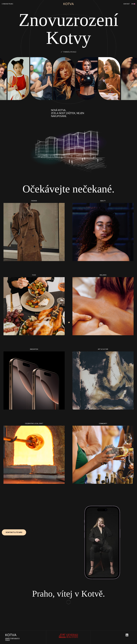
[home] (68, 4)
